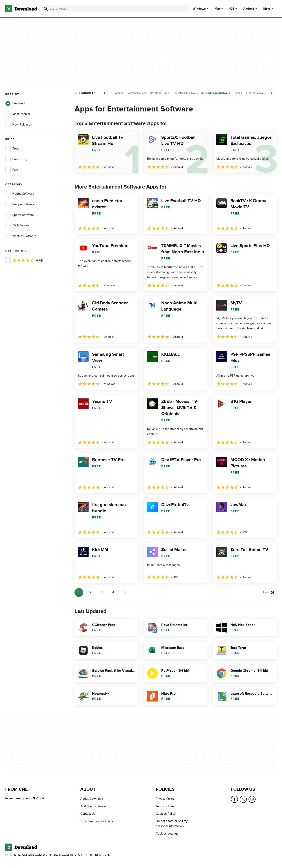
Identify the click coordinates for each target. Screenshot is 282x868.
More (269, 9)
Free (12, 149)
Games (238, 93)
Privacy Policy (165, 799)
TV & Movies (17, 226)
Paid (12, 170)
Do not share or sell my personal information (172, 824)
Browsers (117, 93)
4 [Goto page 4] (113, 592)
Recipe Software (20, 204)
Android (249, 9)
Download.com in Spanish (98, 821)
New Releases (19, 125)
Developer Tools (160, 93)
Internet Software (256, 93)
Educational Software (185, 93)
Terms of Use (165, 806)
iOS (232, 9)
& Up (24, 260)
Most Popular (18, 114)
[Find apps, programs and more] (115, 9)
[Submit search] (46, 9)
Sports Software (20, 215)
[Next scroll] (271, 93)
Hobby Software (20, 194)
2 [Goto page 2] (90, 592)
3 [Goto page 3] (102, 592)
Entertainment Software (216, 93)
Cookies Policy (166, 814)
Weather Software (21, 236)
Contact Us (88, 814)
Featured (15, 104)
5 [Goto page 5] (125, 592)
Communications (136, 93)
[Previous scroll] (105, 93)
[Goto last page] (269, 592)
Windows (199, 9)
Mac (218, 9)
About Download (92, 799)
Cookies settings (167, 834)
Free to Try (16, 159)
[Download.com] (21, 9)
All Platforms (86, 93)
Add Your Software (93, 806)
